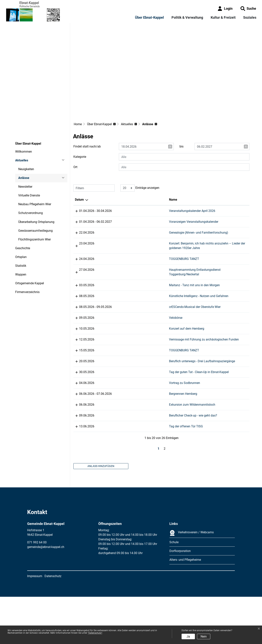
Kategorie (80, 131)
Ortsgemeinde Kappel (30, 258)
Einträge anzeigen (140, 162)
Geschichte (23, 222)
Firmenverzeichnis (27, 266)
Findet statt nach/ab (87, 121)
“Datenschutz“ (95, 633)
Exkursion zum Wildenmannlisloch (134, 443)
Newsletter (25, 161)
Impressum (35, 623)
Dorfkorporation (180, 598)
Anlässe (29, 153)
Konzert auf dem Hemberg (128, 339)
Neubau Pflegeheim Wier (35, 178)
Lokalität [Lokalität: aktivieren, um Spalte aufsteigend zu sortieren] (173, 174)
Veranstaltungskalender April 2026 (134, 185)
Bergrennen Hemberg (125, 432)
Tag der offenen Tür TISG (128, 474)
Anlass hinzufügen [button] (101, 513)
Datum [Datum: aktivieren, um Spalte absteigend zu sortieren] (79, 174)
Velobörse (117, 324)
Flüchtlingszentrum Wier (35, 213)
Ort (75, 141)
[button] (248, 8)
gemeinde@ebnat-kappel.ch (46, 594)
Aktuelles (22, 134)
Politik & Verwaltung (187, 17)
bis (181, 121)
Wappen (21, 249)
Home (78, 98)
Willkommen (24, 126)
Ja (188, 636)
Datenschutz (53, 623)
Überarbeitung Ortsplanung (36, 196)
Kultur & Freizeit (223, 17)
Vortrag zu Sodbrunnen (126, 421)
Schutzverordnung (31, 187)
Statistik (21, 240)
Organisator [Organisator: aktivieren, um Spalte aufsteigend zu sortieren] (217, 174)
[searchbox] (184, 131)
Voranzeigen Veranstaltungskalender (135, 196)
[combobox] (184, 131)
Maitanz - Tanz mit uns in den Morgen (136, 278)
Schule (174, 589)
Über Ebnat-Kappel (149, 17)
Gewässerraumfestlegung (35, 205)
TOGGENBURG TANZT (126, 247)
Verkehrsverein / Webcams (192, 580)
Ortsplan (21, 231)
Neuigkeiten (26, 143)
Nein (204, 636)
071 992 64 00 (37, 590)
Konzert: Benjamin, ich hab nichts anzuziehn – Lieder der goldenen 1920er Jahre (133, 231)
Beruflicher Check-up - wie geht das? (135, 454)
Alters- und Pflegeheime (185, 607)
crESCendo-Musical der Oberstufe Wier (136, 313)
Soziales (250, 17)
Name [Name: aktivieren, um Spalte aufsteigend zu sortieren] (115, 174)
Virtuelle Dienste (29, 170)
